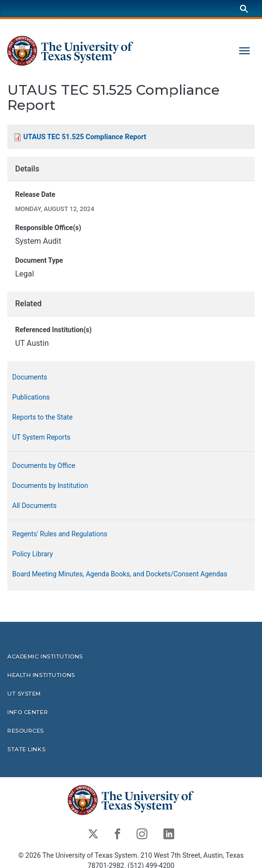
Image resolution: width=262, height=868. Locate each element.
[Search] (244, 9)
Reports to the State (42, 417)
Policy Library (32, 554)
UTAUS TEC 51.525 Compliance (85, 137)
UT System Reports (41, 437)
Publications (31, 397)
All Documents (34, 506)
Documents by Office (44, 466)
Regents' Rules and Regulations (60, 534)
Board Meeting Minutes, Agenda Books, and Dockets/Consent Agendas (120, 574)
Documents (30, 377)
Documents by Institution (50, 486)
